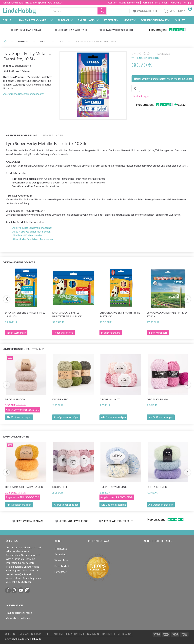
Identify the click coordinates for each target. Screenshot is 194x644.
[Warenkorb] (178, 10)
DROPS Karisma (157, 399)
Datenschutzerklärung (118, 634)
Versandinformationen (155, 2)
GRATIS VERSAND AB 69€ (28, 30)
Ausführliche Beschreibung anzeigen (24, 94)
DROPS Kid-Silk (157, 487)
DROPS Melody (15, 399)
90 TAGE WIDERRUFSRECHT (118, 30)
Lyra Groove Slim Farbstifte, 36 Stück (120, 314)
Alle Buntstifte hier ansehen (28, 235)
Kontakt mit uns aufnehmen (123, 2)
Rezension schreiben (147, 58)
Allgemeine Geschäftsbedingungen (76, 634)
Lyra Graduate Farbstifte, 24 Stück (167, 314)
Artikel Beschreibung (22, 135)
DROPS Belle (61, 487)
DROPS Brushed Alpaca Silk (24, 487)
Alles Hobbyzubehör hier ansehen (31, 231)
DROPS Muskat (110, 399)
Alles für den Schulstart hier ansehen (33, 239)
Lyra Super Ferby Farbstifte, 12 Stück (25, 314)
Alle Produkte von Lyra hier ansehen (32, 228)
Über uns (176, 2)
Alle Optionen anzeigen (19, 417)
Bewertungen (161, 54)
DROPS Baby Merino (113, 487)
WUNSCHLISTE (146, 11)
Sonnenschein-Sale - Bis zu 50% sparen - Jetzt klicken (32, 2)
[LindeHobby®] (19, 10)
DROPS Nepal (61, 399)
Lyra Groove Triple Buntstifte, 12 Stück (67, 314)
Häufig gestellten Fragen (19, 613)
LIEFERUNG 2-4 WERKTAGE (73, 30)
